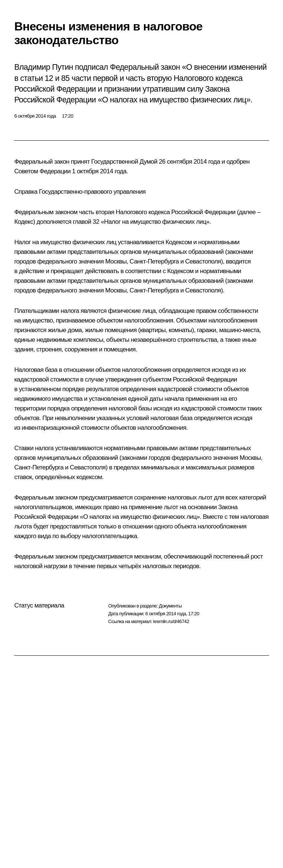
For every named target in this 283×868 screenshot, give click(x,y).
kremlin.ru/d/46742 (171, 621)
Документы (170, 606)
